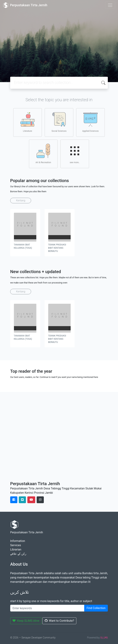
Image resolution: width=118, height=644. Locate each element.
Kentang (21, 200)
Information (18, 541)
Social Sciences (59, 122)
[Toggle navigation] (110, 5)
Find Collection (96, 608)
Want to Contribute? (59, 621)
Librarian (16, 549)
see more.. (75, 154)
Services (16, 545)
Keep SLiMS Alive (26, 621)
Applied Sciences (90, 122)
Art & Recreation (43, 154)
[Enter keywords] (47, 608)
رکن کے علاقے (18, 554)
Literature (28, 122)
